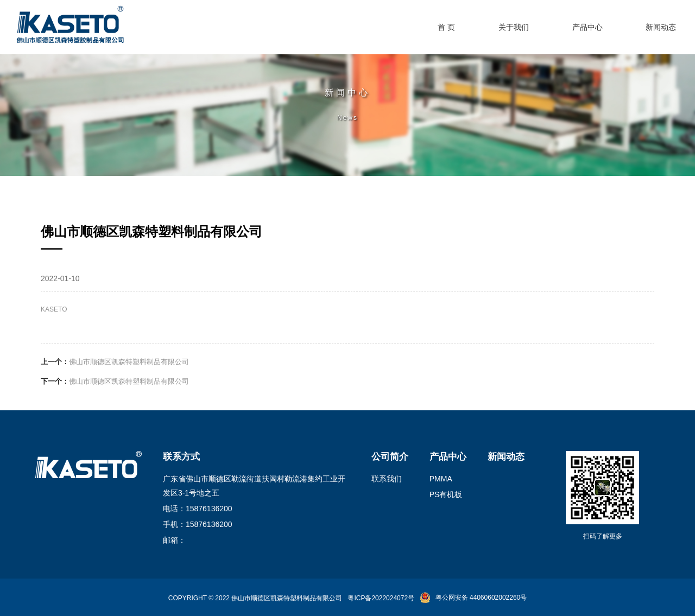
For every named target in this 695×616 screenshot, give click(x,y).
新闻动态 (506, 457)
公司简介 (390, 457)
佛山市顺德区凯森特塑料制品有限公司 (129, 362)
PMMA (441, 479)
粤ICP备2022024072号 (381, 598)
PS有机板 (446, 494)
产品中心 (448, 457)
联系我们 (387, 479)
